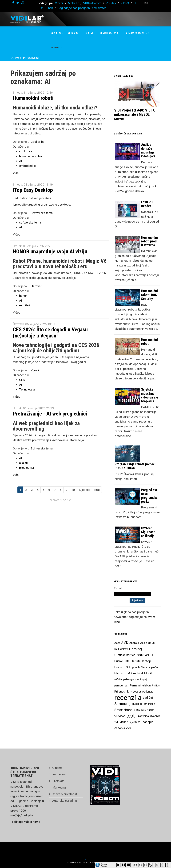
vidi (116, 722)
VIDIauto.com (92, 3)
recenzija (128, 698)
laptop (146, 661)
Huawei (119, 661)
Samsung (122, 704)
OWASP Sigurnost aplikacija (148, 532)
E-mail (118, 588)
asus (151, 643)
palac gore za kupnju (136, 679)
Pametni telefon (140, 685)
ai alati (23, 463)
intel (127, 661)
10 (73, 490)
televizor (120, 716)
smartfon (149, 704)
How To (74, 33)
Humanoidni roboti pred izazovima (149, 241)
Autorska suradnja (64, 801)
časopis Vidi (123, 728)
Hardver (36, 286)
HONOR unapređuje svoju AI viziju (50, 251)
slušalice (137, 704)
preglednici (27, 468)
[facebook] (13, 3)
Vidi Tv (56, 33)
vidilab (124, 722)
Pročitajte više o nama (25, 822)
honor (23, 296)
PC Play (111, 3)
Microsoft (120, 673)
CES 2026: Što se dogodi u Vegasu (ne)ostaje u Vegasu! (50, 332)
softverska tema (30, 222)
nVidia (118, 679)
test (130, 716)
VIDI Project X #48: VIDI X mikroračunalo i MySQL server (134, 114)
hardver (143, 655)
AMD (125, 643)
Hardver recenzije (137, 33)
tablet (151, 710)
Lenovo (119, 667)
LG (126, 667)
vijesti (133, 722)
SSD (144, 710)
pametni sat (121, 685)
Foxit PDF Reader (148, 204)
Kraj (97, 490)
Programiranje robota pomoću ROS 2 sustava (136, 466)
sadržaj (148, 698)
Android (134, 643)
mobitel (138, 673)
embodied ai (27, 166)
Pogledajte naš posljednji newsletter (82, 8)
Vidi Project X (109, 33)
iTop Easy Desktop (33, 190)
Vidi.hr (60, 3)
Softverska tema (42, 213)
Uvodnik (155, 716)
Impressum (60, 774)
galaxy (124, 649)
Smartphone (123, 710)
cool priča (26, 151)
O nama (57, 768)
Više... (17, 173)
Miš (130, 673)
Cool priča (38, 142)
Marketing (59, 787)
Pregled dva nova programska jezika (149, 496)
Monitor (149, 673)
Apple (144, 643)
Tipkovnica (142, 716)
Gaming (135, 649)
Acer (117, 643)
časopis (148, 722)
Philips (156, 685)
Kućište (136, 661)
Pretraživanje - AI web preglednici (50, 414)
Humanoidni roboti (33, 98)
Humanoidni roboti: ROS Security (149, 295)
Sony (137, 710)
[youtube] (23, 3)
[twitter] (18, 3)
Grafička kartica (125, 655)
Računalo (148, 692)
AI (21, 161)
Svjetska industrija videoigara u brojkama (150, 395)
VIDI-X (125, 3)
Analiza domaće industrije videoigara (148, 150)
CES (22, 380)
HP (153, 655)
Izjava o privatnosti (65, 794)
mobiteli (24, 305)
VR (140, 722)
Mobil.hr (73, 3)
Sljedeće (85, 490)
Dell (117, 649)
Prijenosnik (121, 691)
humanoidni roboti (31, 156)
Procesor (135, 692)
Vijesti (57, 48)
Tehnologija (27, 389)
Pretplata (58, 781)
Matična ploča (149, 667)
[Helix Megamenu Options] (159, 19)
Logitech (134, 667)
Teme (90, 33)
